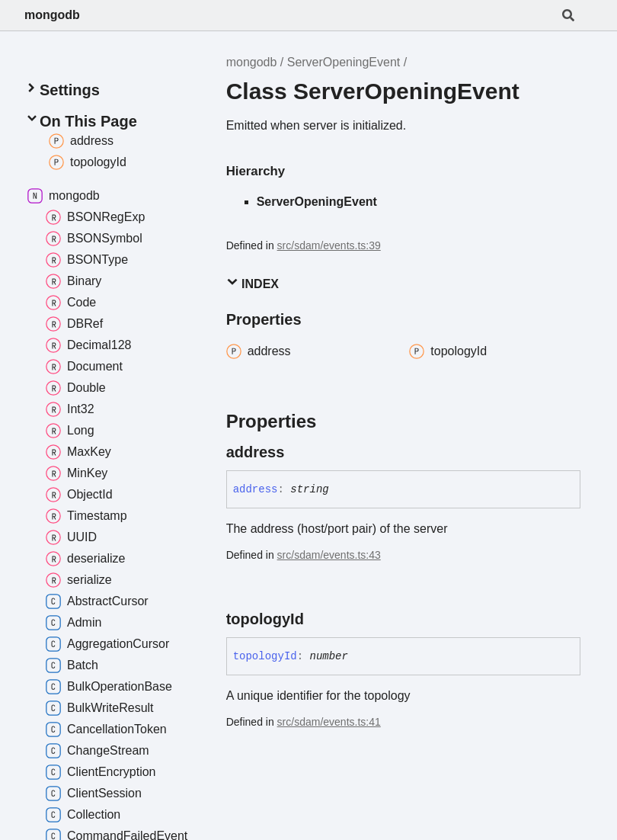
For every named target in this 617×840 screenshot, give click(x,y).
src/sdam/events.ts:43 (329, 555)
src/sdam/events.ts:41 (329, 722)
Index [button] (253, 283)
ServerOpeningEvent (344, 62)
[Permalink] (298, 452)
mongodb (52, 15)
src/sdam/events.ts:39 (329, 245)
